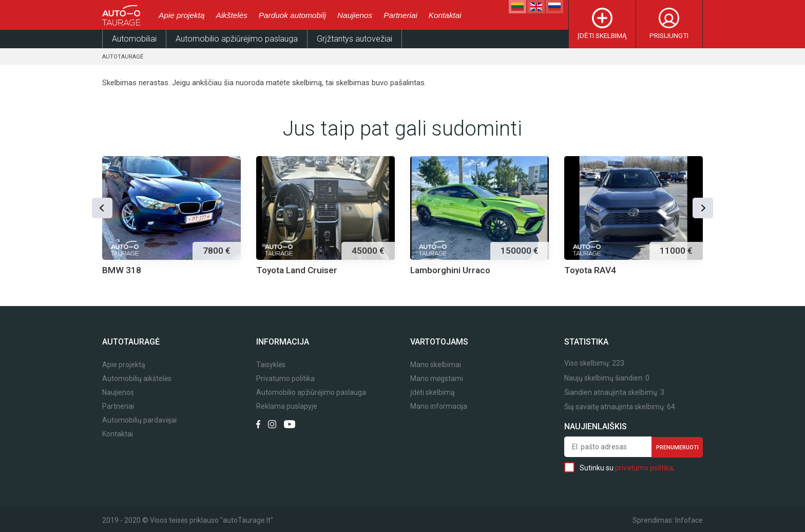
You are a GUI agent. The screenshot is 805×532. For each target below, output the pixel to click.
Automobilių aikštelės (137, 379)
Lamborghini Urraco (450, 270)
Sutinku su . (619, 467)
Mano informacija (439, 406)
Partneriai (400, 15)
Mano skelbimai (436, 365)
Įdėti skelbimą (602, 36)
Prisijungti (669, 36)
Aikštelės (231, 15)
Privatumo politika (285, 379)
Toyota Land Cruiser (297, 270)
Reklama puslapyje (287, 406)
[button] (102, 208)
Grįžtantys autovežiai (354, 39)
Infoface (689, 520)
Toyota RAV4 (590, 270)
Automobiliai (134, 39)
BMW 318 (122, 270)
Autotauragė (123, 57)
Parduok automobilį (292, 15)
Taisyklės (271, 365)
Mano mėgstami (437, 379)
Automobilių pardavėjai (139, 420)
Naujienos (355, 15)
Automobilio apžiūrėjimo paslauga (237, 39)
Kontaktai (445, 15)
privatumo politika (644, 468)
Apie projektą (181, 15)
